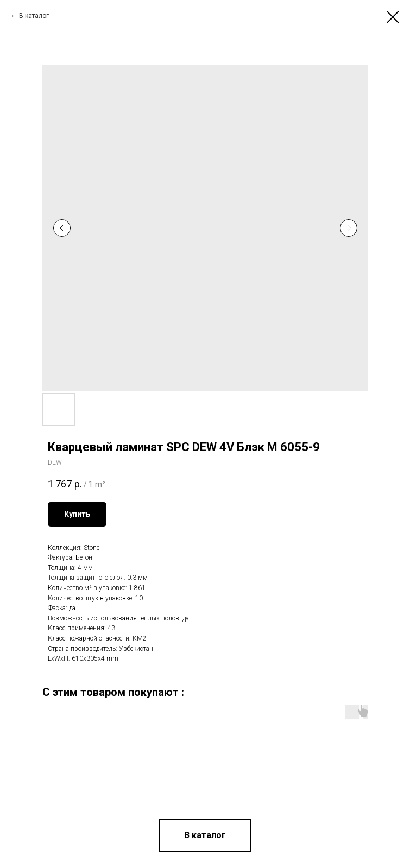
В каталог (34, 16)
